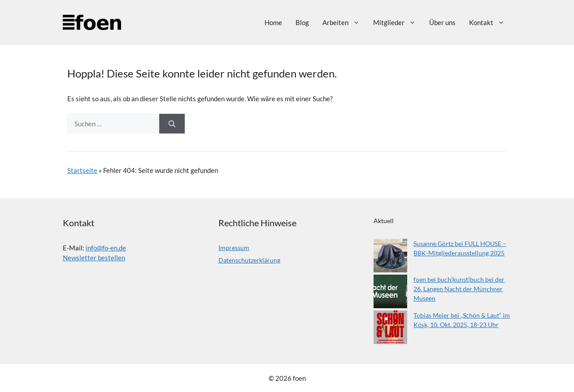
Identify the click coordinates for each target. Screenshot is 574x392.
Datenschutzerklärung (249, 260)
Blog (302, 22)
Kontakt (490, 22)
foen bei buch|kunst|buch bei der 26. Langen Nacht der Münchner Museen (459, 289)
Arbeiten (344, 22)
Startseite (82, 170)
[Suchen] (172, 124)
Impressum (234, 248)
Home (273, 22)
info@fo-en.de (106, 248)
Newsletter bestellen (94, 258)
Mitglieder (398, 22)
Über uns (442, 22)
